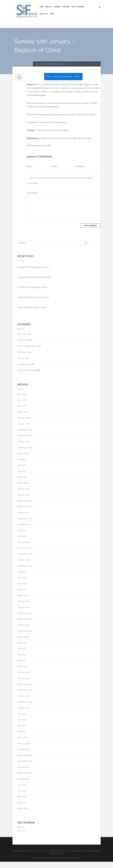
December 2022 (25, 619)
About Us (49, 10)
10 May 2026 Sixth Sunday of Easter (32, 314)
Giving (52, 17)
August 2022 (23, 643)
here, (84, 121)
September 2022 (25, 637)
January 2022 (23, 685)
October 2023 (24, 566)
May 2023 (22, 590)
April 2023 (22, 596)
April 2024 (22, 543)
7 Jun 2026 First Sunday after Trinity (32, 294)
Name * (30, 173)
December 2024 (25, 507)
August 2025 (23, 460)
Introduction (23, 346)
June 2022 (22, 655)
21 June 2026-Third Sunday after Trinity (33, 273)
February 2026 (24, 424)
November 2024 (25, 513)
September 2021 (25, 708)
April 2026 (22, 412)
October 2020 (24, 773)
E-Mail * (55, 173)
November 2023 (25, 560)
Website (80, 173)
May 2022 (22, 661)
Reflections (22, 358)
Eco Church (23, 340)
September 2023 (25, 572)
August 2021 (23, 714)
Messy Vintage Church (28, 352)
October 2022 (23, 631)
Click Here (22, 837)
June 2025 (22, 472)
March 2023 (23, 602)
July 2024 (22, 537)
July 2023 (22, 578)
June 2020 (22, 797)
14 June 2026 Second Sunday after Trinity (34, 284)
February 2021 (24, 750)
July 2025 (22, 466)
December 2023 (25, 554)
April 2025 (22, 483)
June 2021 (22, 726)
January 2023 (23, 614)
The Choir (66, 10)
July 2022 (22, 649)
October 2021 (23, 702)
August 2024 (23, 531)
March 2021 (23, 744)
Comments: (32, 199)
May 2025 (22, 477)
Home (42, 10)
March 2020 (23, 815)
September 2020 (25, 779)
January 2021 (23, 756)
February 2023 (24, 608)
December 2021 (25, 691)
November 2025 (25, 442)
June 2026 (22, 401)
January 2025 (23, 501)
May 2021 (22, 732)
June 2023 (22, 584)
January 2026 (24, 430)
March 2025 (23, 489)
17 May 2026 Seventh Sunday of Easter (33, 304)
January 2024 (23, 548)
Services (57, 10)
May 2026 (22, 406)
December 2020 (25, 762)
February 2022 (24, 679)
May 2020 (22, 803)
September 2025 (25, 454)
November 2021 (25, 696)
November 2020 (25, 767)
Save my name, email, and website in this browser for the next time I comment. (61, 187)
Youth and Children (26, 377)
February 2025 (24, 495)
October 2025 (24, 448)
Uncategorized (24, 371)
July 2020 (22, 791)
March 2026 (23, 418)
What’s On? (44, 17)
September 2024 (25, 525)
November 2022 (25, 625)
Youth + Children (78, 10)
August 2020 (23, 785)
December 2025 (25, 436)
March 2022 (23, 673)
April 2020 (22, 809)
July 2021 (22, 720)
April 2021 (22, 738)
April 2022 (22, 667)
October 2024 (24, 519)
